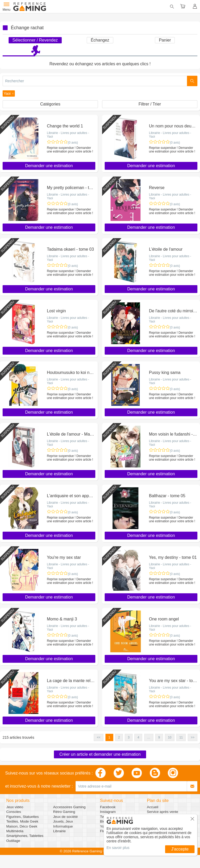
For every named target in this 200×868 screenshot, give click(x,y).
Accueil (153, 807)
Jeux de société (65, 817)
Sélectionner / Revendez (35, 40)
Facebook (108, 807)
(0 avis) (73, 143)
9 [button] (159, 737)
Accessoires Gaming (69, 807)
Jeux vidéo (15, 807)
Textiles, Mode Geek (22, 821)
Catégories (50, 104)
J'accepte (180, 849)
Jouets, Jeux (63, 821)
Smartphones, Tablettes (25, 836)
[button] (9, 93)
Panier (165, 40)
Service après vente (162, 812)
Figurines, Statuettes (23, 817)
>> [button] (192, 737)
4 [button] (138, 737)
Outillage (13, 841)
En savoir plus (118, 848)
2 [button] (119, 737)
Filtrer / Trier (150, 104)
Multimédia (15, 831)
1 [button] (109, 737)
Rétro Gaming (64, 812)
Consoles (14, 812)
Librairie (59, 831)
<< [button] (99, 737)
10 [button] (170, 737)
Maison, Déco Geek (22, 826)
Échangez (100, 40)
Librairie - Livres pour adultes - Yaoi (68, 135)
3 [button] (129, 737)
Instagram (108, 812)
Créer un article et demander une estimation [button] (100, 754)
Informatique (63, 826)
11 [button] (181, 737)
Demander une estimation (49, 166)
